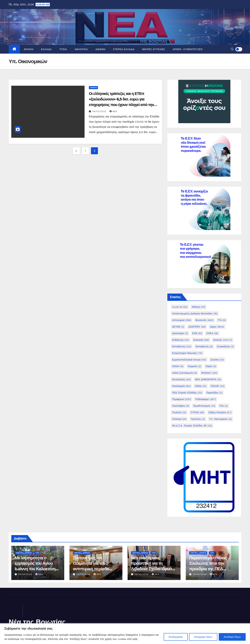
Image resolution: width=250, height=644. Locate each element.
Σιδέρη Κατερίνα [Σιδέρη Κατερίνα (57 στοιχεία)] (220, 412)
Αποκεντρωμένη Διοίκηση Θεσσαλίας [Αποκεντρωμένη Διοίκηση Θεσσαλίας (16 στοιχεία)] (195, 313)
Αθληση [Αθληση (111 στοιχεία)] (198, 307)
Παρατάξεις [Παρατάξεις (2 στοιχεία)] (214, 393)
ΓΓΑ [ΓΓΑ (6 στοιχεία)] (222, 320)
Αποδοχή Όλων (232, 637)
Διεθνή (100, 49)
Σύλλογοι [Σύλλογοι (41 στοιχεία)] (179, 419)
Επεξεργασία (176, 637)
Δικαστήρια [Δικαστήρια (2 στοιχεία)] (180, 333)
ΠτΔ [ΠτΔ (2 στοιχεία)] (224, 406)
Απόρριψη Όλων (203, 637)
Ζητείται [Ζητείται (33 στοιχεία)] (217, 360)
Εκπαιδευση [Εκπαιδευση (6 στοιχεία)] (204, 346)
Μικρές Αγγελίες (154, 49)
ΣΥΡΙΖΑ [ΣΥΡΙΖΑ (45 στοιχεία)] (197, 412)
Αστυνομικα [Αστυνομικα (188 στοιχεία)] (182, 320)
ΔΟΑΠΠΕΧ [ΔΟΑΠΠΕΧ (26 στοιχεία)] (197, 327)
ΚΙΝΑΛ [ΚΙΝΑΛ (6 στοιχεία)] (178, 366)
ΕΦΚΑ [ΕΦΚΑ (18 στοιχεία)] (212, 333)
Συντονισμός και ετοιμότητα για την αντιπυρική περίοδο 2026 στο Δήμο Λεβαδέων (91, 569)
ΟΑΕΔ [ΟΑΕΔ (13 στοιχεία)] (201, 386)
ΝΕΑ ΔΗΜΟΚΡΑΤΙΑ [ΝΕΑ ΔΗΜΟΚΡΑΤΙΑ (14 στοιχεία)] (208, 379)
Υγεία (63, 49)
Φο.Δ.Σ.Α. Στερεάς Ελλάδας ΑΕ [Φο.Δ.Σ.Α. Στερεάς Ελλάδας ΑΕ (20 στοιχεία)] (192, 426)
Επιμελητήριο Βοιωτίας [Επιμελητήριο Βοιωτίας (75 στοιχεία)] (187, 353)
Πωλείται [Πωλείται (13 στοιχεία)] (179, 412)
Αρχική (29, 49)
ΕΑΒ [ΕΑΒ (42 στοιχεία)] (197, 333)
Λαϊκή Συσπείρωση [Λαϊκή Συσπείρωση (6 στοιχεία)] (185, 373)
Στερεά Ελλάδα (124, 49)
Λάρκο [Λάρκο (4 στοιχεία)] (211, 366)
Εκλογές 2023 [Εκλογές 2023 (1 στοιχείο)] (223, 340)
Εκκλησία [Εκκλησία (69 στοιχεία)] (201, 340)
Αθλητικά (81, 49)
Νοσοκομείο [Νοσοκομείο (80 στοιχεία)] (181, 386)
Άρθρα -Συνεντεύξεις (188, 49)
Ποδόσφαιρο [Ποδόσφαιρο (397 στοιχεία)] (205, 399)
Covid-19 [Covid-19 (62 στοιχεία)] (180, 307)
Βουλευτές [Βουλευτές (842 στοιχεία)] (204, 320)
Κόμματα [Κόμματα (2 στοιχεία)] (194, 366)
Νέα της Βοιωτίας (37, 622)
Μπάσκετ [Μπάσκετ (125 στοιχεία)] (209, 373)
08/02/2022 (100, 111)
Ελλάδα (46, 49)
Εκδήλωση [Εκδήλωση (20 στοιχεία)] (181, 340)
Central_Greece (24, 553)
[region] (125, 634)
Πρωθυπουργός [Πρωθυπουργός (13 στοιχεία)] (204, 406)
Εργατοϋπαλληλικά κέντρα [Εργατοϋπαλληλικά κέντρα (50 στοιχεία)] (189, 360)
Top (37, 553)
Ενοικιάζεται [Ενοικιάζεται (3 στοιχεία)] (225, 346)
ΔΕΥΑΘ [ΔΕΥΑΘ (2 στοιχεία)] (178, 327)
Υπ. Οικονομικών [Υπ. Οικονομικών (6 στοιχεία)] (221, 419)
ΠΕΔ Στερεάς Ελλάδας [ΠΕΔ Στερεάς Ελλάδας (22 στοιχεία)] (187, 393)
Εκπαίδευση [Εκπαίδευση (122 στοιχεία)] (182, 346)
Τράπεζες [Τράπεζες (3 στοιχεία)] (198, 419)
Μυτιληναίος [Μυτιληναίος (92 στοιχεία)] (181, 379)
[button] (232, 49)
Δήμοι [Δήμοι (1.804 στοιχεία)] (217, 327)
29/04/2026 (26, 574)
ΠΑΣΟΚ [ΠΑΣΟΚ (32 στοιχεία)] (217, 386)
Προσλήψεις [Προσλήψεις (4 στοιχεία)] (180, 406)
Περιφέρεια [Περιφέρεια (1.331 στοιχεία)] (182, 399)
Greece (93, 88)
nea (113, 111)
